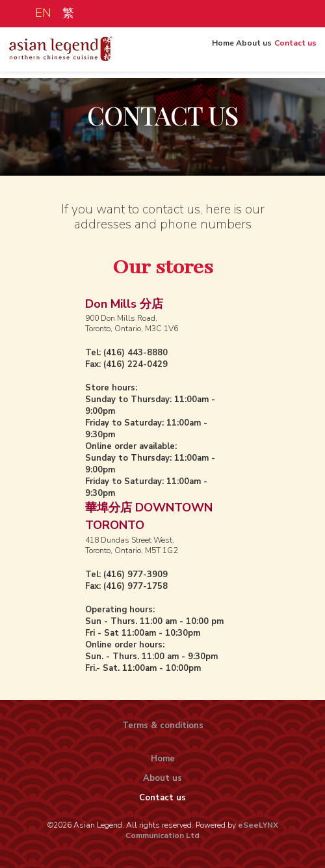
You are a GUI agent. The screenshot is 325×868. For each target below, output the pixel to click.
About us (249, 54)
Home (216, 54)
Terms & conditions (163, 726)
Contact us (292, 54)
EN (41, 13)
